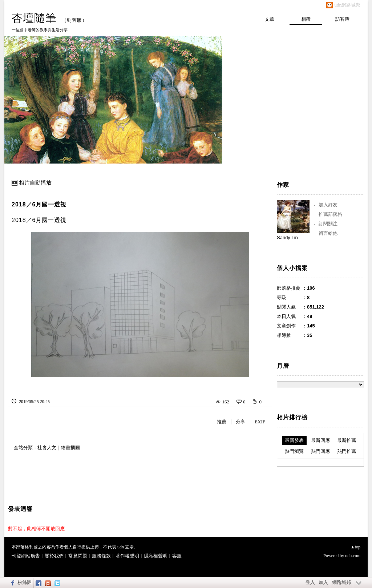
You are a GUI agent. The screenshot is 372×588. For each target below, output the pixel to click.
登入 (310, 582)
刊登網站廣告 (26, 556)
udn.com (353, 556)
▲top (355, 547)
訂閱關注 (328, 224)
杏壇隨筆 (34, 18)
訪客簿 (342, 19)
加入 (323, 582)
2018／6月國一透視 (39, 204)
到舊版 (74, 20)
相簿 (306, 19)
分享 (240, 422)
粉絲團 (25, 582)
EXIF (260, 422)
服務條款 (101, 556)
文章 (270, 19)
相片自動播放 (35, 183)
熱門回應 (320, 451)
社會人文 (47, 448)
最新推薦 (347, 440)
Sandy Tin (287, 237)
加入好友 (328, 205)
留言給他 (328, 233)
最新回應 (320, 440)
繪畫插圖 (70, 448)
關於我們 (54, 556)
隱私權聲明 (156, 556)
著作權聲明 (127, 556)
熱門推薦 (347, 451)
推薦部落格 (330, 214)
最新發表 (294, 440)
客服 (177, 556)
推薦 (222, 422)
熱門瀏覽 (294, 451)
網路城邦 (341, 582)
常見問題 (78, 556)
